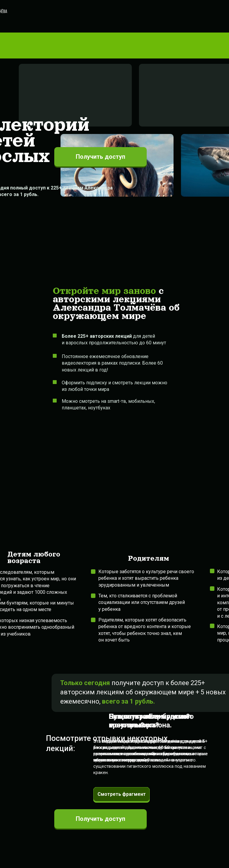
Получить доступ (100, 819)
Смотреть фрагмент (122, 794)
